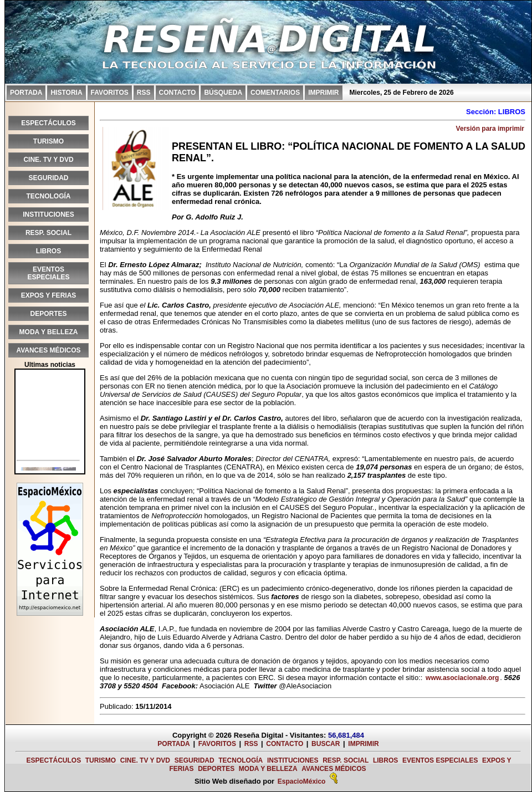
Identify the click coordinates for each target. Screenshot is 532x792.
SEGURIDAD (48, 178)
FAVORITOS (110, 93)
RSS (144, 93)
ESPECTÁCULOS (48, 123)
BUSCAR (326, 744)
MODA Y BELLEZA (49, 332)
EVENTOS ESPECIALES (48, 273)
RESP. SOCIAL (48, 233)
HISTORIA (66, 93)
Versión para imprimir (490, 129)
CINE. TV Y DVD (48, 160)
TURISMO (48, 141)
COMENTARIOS (275, 93)
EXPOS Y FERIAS (49, 295)
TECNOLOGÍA (49, 196)
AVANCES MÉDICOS (48, 350)
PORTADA (26, 93)
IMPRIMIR (323, 93)
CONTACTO (178, 93)
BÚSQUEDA (223, 93)
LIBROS (48, 251)
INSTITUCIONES (48, 214)
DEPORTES (48, 314)
